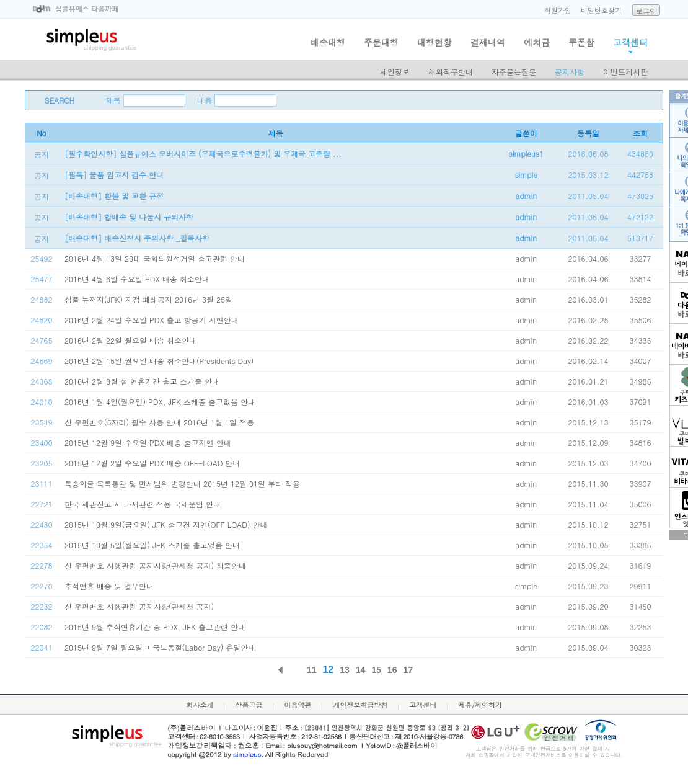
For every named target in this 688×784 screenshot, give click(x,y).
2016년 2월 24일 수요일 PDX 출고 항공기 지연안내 (152, 320)
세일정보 (395, 72)
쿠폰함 (581, 42)
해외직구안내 (451, 72)
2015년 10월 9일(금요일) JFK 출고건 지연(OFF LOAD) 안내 (166, 524)
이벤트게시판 (625, 72)
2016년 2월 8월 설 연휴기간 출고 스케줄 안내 (142, 381)
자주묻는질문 (514, 72)
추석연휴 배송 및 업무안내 (109, 586)
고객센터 (630, 42)
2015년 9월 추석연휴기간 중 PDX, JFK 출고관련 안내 (155, 627)
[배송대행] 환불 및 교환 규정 (114, 196)
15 (376, 670)
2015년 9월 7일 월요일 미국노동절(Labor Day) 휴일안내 (160, 647)
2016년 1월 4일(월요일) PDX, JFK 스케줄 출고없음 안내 (160, 402)
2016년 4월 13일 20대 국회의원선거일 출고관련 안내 (155, 258)
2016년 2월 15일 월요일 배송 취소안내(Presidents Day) (159, 361)
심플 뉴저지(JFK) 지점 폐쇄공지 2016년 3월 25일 (148, 299)
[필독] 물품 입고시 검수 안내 (114, 175)
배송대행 (328, 42)
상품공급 (249, 705)
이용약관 (298, 705)
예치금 (537, 42)
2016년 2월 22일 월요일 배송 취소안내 (130, 340)
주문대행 (381, 42)
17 (408, 670)
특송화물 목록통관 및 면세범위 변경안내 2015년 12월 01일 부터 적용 (182, 483)
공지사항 (570, 72)
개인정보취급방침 (360, 705)
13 (345, 670)
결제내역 (488, 42)
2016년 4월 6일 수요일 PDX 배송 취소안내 (137, 279)
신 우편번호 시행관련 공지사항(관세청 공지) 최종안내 (155, 565)
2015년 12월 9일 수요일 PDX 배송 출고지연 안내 (148, 443)
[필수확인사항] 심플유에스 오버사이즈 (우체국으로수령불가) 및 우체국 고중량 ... (203, 154)
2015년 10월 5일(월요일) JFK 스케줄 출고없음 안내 (152, 545)
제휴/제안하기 (480, 705)
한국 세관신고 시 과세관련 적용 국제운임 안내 (143, 504)
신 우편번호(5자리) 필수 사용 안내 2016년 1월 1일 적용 (159, 422)
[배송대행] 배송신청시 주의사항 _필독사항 (137, 238)
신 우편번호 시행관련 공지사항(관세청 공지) (139, 606)
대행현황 (434, 42)
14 (361, 670)
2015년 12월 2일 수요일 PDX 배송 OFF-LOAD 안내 (152, 463)
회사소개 (200, 705)
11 (312, 670)
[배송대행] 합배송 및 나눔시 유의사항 (129, 217)
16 (392, 670)
